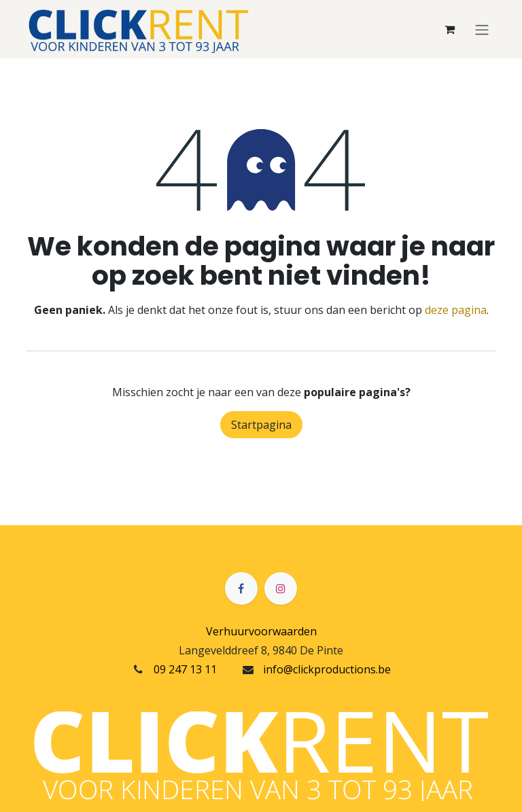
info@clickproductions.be (327, 669)
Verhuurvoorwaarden (261, 631)
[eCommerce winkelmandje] (449, 29)
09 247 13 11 (185, 669)
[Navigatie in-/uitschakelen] (482, 29)
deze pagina (456, 310)
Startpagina (261, 425)
